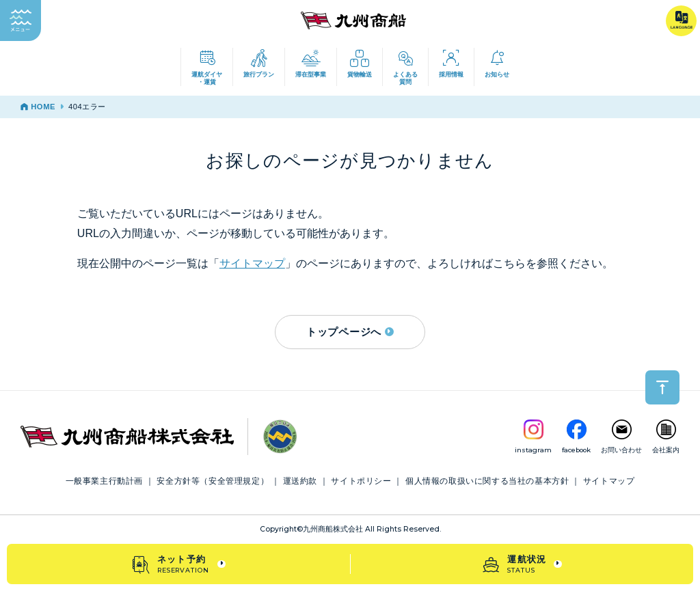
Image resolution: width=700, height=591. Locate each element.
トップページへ (350, 332)
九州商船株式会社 (333, 529)
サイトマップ (252, 263)
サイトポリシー (361, 481)
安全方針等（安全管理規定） (213, 481)
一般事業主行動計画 (104, 481)
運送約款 (300, 481)
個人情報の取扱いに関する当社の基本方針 (487, 481)
